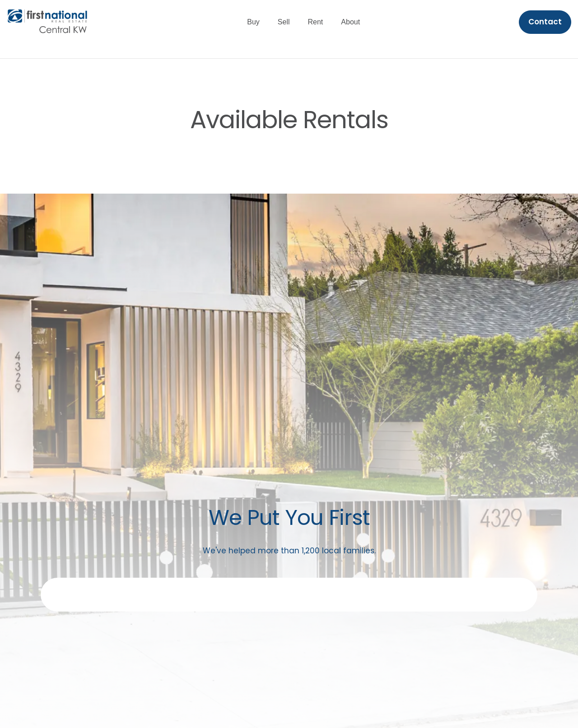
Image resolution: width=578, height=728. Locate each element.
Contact (545, 22)
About (350, 22)
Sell (284, 22)
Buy (253, 22)
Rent (316, 22)
